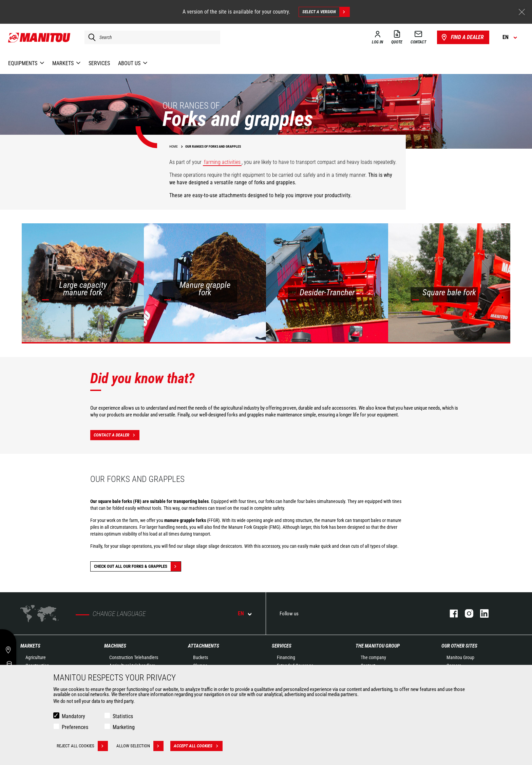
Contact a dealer (117, 435)
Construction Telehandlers (134, 657)
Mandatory (73, 716)
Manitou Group (460, 657)
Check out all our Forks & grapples (137, 566)
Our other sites (459, 646)
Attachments (204, 646)
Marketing (124, 727)
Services (282, 646)
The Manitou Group (378, 646)
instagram (466, 613)
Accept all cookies (198, 746)
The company (373, 657)
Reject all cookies (82, 746)
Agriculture (36, 657)
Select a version (326, 12)
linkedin (481, 613)
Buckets (201, 657)
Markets (30, 646)
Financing (286, 657)
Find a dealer (462, 37)
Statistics (123, 716)
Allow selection (140, 746)
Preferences (75, 727)
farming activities (222, 162)
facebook (450, 613)
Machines (115, 646)
